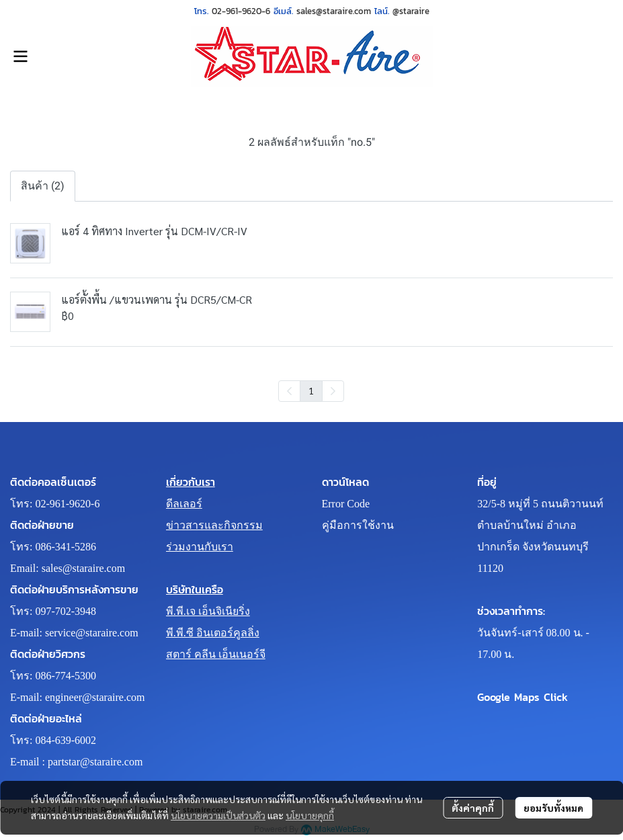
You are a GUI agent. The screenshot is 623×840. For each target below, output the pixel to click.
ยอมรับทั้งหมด (553, 808)
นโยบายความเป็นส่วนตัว (218, 815)
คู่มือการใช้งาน (358, 525)
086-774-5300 (66, 676)
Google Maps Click (523, 697)
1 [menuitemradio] (311, 390)
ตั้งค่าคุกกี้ (473, 808)
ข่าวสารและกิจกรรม (214, 525)
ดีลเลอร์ (184, 504)
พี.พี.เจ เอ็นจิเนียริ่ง (208, 611)
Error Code (346, 504)
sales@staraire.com (83, 568)
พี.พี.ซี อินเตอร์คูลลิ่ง (213, 633)
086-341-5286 (66, 547)
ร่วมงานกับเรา (200, 547)
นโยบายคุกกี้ (310, 815)
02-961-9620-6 (67, 504)
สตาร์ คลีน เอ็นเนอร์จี (216, 654)
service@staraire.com (92, 633)
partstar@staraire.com (95, 762)
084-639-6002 (66, 740)
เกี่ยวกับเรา (191, 482)
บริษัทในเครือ (195, 589)
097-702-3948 (66, 611)
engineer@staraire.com (95, 697)
